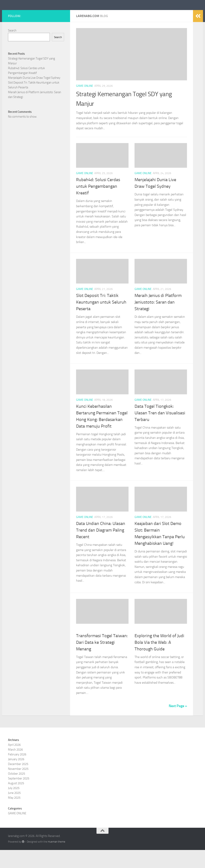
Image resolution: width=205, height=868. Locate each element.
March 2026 (15, 768)
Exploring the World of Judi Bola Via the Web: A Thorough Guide (159, 660)
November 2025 (18, 787)
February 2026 (17, 772)
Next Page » (178, 724)
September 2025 (19, 796)
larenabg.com (32, 14)
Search (12, 48)
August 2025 (16, 801)
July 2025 (14, 806)
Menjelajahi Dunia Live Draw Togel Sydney (34, 96)
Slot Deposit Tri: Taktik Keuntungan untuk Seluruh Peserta (101, 320)
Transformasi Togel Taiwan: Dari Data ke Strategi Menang (102, 660)
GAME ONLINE (85, 104)
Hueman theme (57, 860)
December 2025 (18, 782)
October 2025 (17, 792)
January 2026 (16, 777)
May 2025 (14, 816)
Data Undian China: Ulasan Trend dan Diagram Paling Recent (101, 548)
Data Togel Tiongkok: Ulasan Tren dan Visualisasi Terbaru (160, 431)
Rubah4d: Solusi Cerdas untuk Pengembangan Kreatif (98, 204)
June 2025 (14, 811)
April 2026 (14, 763)
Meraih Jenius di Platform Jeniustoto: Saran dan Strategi (158, 320)
